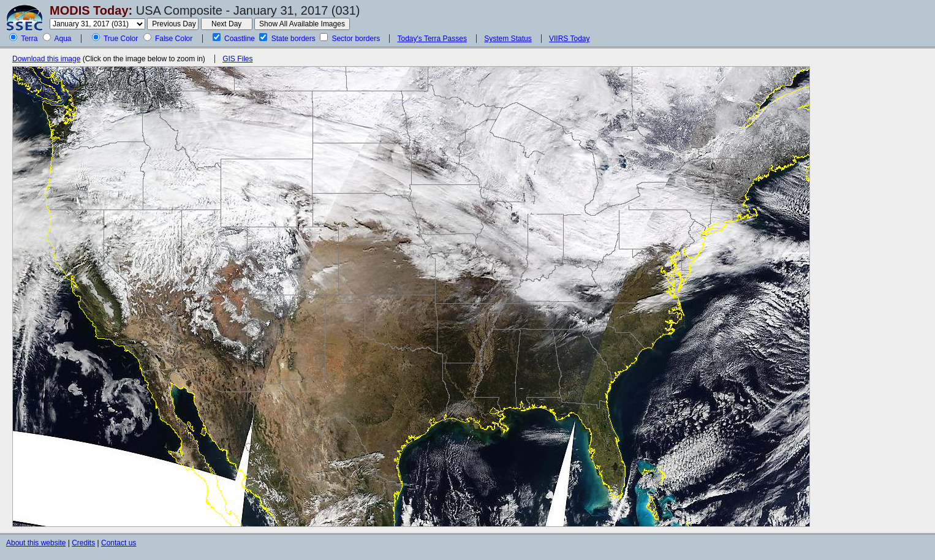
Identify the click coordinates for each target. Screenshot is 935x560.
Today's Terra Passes (432, 39)
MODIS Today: (91, 10)
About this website (36, 543)
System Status (508, 39)
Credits (83, 543)
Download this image (46, 59)
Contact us (119, 543)
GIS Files (237, 59)
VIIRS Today (569, 39)
